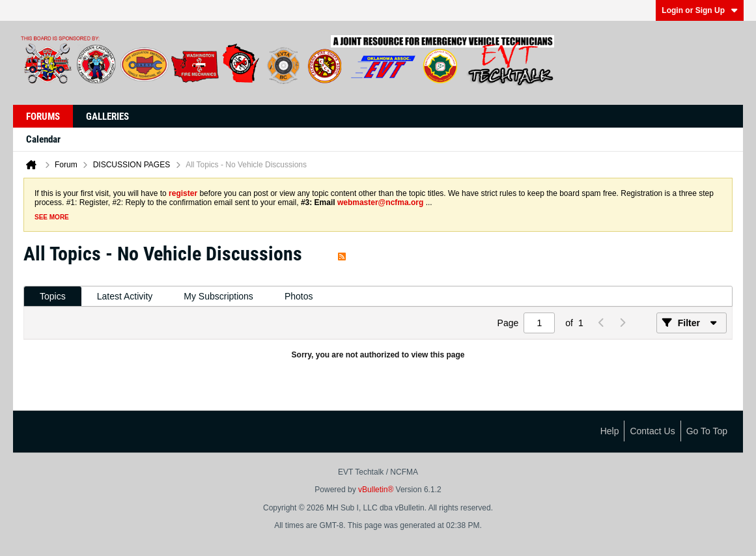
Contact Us (652, 431)
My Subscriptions (218, 296)
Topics (53, 296)
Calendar (43, 139)
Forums (43, 117)
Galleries (107, 117)
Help (610, 431)
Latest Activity (125, 296)
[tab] (53, 297)
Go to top (707, 431)
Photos (299, 296)
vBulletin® (376, 490)
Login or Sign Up (700, 10)
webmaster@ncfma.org (380, 202)
